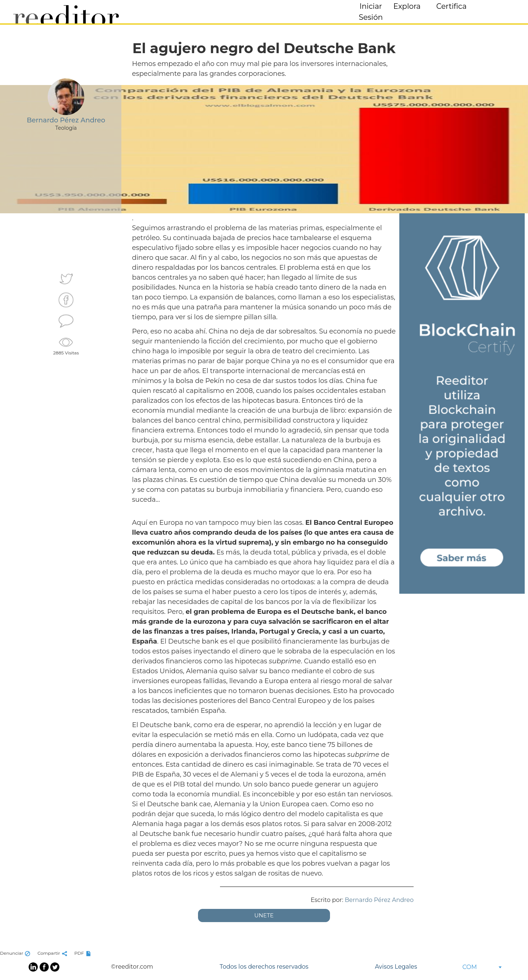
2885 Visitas (66, 345)
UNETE (264, 915)
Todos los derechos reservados (264, 967)
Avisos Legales (396, 967)
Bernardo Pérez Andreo (379, 900)
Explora (407, 6)
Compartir (53, 953)
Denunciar (16, 953)
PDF (84, 953)
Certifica (452, 6)
